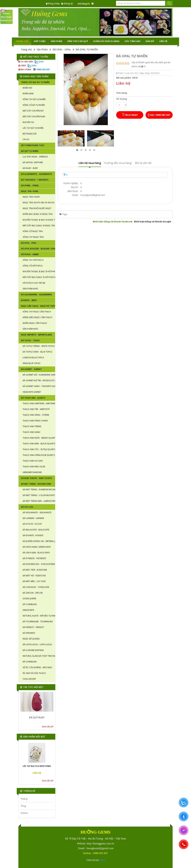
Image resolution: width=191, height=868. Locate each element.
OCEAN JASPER (29, 599)
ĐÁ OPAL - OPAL (62, 49)
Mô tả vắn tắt (143, 163)
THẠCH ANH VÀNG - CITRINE (36, 415)
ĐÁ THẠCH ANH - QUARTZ (33, 398)
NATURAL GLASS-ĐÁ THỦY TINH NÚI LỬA (39, 656)
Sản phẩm (56, 41)
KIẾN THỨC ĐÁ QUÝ (78, 41)
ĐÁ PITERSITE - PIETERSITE (34, 558)
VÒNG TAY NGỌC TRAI (33, 237)
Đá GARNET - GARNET (31, 369)
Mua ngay (130, 115)
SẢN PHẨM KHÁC (31, 289)
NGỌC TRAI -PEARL (30, 191)
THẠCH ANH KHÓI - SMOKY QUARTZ (39, 438)
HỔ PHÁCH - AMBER (30, 254)
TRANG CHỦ (22, 41)
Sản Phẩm (42, 49)
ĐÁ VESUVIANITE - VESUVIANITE (37, 512)
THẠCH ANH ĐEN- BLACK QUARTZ (39, 444)
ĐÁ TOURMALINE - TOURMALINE (38, 621)
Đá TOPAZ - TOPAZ (30, 340)
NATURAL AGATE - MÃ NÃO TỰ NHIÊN (39, 616)
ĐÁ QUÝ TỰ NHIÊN (30, 151)
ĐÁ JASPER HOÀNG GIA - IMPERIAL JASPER (39, 541)
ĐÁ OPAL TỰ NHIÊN (87, 49)
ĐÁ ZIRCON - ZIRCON (33, 593)
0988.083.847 (41, 69)
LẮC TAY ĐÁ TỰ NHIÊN (33, 128)
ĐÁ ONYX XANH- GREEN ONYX (37, 547)
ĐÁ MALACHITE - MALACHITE (36, 530)
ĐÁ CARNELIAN (30, 604)
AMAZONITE (28, 610)
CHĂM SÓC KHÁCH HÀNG (106, 41)
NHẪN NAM (28, 94)
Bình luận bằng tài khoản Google (153, 222)
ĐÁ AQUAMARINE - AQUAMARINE (36, 295)
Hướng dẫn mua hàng (118, 163)
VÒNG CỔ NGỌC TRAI (33, 231)
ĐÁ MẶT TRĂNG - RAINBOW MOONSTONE (39, 490)
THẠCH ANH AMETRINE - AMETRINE (39, 403)
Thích (120, 73)
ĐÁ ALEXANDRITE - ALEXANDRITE (36, 174)
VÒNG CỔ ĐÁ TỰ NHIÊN (34, 105)
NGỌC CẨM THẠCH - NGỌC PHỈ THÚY (38, 306)
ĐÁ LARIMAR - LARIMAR (33, 518)
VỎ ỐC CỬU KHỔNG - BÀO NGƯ (37, 667)
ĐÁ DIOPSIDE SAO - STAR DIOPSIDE (39, 564)
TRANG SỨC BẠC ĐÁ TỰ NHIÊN (35, 82)
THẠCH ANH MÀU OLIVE (34, 467)
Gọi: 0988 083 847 (159, 115)
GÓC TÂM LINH (133, 41)
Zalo (39, 61)
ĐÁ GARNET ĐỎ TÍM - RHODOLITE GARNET (39, 380)
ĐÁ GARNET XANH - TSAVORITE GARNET (39, 386)
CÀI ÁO (26, 139)
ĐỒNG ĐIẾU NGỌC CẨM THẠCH (37, 317)
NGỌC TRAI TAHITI (31, 197)
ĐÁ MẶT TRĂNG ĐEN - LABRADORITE (39, 501)
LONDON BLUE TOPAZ (33, 358)
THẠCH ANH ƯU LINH (33, 461)
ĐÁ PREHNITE (29, 633)
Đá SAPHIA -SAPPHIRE (33, 162)
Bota (102, 860)
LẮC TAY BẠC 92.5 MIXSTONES (37, 766)
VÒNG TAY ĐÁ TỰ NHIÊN (34, 99)
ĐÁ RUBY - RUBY (30, 168)
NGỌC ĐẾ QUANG (31, 639)
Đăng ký (67, 3)
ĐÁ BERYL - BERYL (29, 300)
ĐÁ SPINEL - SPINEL (30, 186)
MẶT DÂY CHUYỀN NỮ (33, 111)
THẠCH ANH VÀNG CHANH (35, 421)
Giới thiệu (40, 41)
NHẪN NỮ (27, 88)
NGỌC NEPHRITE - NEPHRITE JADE (36, 335)
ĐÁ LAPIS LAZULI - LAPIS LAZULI (37, 644)
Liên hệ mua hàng (90, 163)
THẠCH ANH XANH (31, 432)
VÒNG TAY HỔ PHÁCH (33, 260)
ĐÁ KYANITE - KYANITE (33, 535)
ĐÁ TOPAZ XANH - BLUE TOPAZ (37, 352)
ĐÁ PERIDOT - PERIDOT (33, 627)
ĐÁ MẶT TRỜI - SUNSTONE (35, 570)
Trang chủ (26, 49)
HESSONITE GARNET (32, 392)
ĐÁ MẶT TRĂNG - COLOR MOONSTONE (39, 495)
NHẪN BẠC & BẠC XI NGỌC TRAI (38, 214)
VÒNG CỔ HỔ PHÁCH (33, 266)
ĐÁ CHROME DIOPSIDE (33, 650)
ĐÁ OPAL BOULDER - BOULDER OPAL (38, 249)
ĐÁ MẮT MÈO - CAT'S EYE (34, 581)
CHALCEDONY (29, 679)
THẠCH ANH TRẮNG (32, 426)
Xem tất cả (48, 727)
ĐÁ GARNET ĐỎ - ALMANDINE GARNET (39, 375)
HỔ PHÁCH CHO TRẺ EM (34, 283)
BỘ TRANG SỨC (30, 134)
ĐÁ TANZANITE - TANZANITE (35, 180)
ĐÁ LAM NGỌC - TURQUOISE (36, 587)
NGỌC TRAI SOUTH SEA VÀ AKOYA (39, 203)
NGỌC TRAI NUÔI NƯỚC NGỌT (37, 208)
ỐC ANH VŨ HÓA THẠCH (34, 673)
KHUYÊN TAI (28, 122)
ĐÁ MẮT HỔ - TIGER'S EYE (34, 576)
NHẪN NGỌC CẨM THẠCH (35, 323)
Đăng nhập (53, 3)
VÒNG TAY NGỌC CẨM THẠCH (37, 312)
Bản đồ (150, 41)
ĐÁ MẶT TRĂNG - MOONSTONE (36, 484)
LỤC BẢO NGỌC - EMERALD (35, 157)
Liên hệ (163, 41)
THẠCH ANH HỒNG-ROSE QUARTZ (39, 455)
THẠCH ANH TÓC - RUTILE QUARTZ (39, 449)
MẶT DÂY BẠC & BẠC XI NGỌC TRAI (39, 226)
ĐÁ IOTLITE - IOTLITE (32, 524)
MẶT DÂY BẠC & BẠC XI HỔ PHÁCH (39, 277)
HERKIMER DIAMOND (32, 472)
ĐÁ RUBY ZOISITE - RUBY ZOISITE (36, 478)
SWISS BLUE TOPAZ (32, 363)
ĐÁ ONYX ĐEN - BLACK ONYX (36, 553)
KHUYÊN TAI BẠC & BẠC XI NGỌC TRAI (39, 220)
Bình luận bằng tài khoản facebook (113, 222)
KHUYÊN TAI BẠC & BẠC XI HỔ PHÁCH (39, 271)
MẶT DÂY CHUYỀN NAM (34, 116)
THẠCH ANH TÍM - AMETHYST (36, 409)
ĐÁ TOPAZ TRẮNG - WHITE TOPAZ (39, 346)
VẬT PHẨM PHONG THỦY (33, 145)
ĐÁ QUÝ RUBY (37, 719)
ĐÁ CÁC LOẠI (27, 507)
